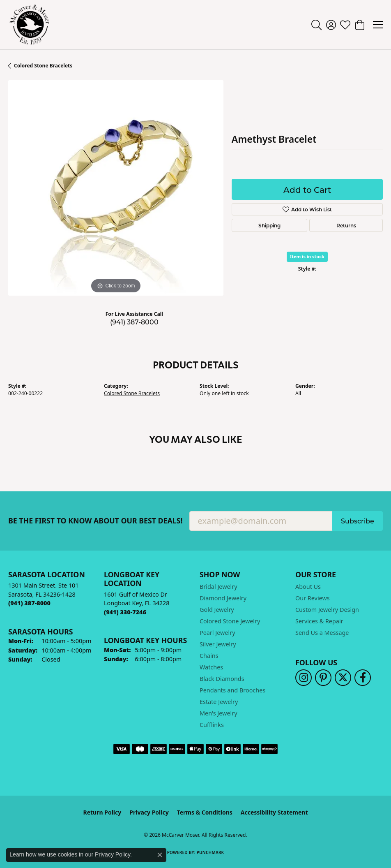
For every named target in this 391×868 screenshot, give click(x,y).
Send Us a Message (322, 633)
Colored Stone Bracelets (43, 66)
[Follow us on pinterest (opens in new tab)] (323, 678)
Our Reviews (313, 598)
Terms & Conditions (205, 812)
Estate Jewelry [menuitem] (219, 702)
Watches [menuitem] (211, 667)
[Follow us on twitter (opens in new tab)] (343, 678)
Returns (346, 225)
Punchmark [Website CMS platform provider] (210, 852)
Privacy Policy (149, 812)
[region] (116, 188)
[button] (316, 25)
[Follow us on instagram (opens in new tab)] (304, 678)
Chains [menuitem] (209, 656)
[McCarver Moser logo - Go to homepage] (30, 25)
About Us (308, 587)
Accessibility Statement (274, 812)
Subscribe (358, 521)
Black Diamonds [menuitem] (222, 679)
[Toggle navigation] (378, 25)
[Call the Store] (29, 603)
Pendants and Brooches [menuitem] (232, 690)
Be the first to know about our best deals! (95, 521)
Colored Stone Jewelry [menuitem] (230, 621)
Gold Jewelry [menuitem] (217, 610)
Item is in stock (307, 256)
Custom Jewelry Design (327, 610)
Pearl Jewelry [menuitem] (217, 633)
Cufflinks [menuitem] (212, 725)
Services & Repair (319, 621)
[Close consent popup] (160, 855)
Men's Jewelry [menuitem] (218, 713)
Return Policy (102, 812)
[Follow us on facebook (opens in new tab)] (363, 678)
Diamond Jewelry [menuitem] (223, 598)
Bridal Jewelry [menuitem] (218, 587)
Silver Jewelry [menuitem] (218, 644)
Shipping (269, 225)
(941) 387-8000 (134, 322)
